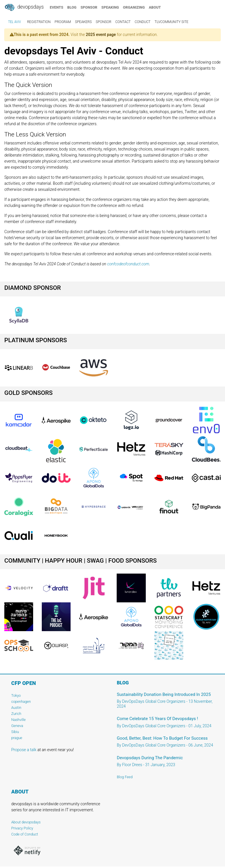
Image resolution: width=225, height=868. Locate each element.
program (63, 22)
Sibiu (15, 732)
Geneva (17, 726)
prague (17, 738)
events (57, 7)
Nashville (18, 720)
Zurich (16, 714)
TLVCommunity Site (171, 22)
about (155, 7)
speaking (110, 7)
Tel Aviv (15, 22)
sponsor (89, 7)
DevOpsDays (24, 7)
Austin (16, 708)
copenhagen (21, 702)
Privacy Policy (22, 828)
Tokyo (16, 695)
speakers (83, 22)
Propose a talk (24, 750)
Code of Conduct (25, 834)
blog (72, 7)
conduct (143, 22)
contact (123, 22)
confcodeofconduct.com (128, 264)
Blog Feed (125, 777)
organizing (134, 7)
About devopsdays (26, 822)
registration (39, 22)
